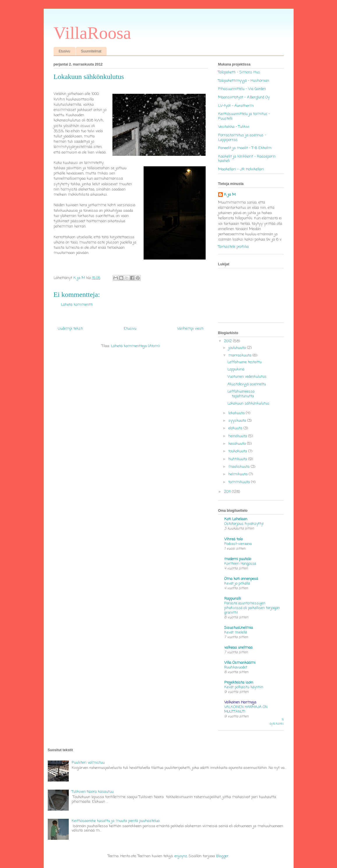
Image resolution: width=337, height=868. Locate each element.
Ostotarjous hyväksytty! (244, 524)
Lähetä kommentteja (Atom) (135, 346)
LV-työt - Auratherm (236, 106)
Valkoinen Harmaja (240, 702)
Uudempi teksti (70, 329)
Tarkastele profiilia (233, 247)
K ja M (230, 195)
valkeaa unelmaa (238, 648)
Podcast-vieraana (238, 544)
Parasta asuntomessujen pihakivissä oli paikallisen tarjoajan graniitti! (252, 608)
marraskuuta (240, 356)
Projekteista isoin (239, 683)
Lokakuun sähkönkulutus (248, 404)
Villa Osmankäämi (240, 663)
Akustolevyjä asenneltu (247, 384)
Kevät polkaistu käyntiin (244, 687)
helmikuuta (239, 474)
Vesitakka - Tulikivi (234, 127)
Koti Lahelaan (236, 519)
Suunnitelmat (91, 51)
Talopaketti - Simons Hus (239, 72)
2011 (228, 492)
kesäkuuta (238, 444)
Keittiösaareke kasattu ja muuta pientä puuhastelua (116, 821)
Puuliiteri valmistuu (88, 763)
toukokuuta (238, 451)
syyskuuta (238, 421)
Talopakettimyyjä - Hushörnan (244, 81)
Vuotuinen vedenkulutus (247, 377)
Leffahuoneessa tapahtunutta (241, 394)
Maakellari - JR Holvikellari (241, 169)
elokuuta (236, 428)
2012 (229, 341)
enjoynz (181, 856)
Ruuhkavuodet (236, 667)
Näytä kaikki (277, 722)
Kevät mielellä (236, 633)
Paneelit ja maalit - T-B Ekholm (245, 148)
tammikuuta (240, 482)
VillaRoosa (92, 33)
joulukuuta (238, 348)
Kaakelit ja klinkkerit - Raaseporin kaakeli (247, 159)
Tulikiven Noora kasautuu (93, 792)
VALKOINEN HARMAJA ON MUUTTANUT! (246, 709)
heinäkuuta (238, 436)
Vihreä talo (233, 539)
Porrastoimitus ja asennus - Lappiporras (242, 138)
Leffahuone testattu (245, 362)
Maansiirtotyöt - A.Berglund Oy (244, 97)
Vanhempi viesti (190, 329)
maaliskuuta (240, 467)
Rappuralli (233, 599)
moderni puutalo (238, 559)
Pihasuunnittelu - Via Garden (242, 89)
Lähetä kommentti (77, 305)
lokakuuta (237, 413)
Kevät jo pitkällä (237, 584)
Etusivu (65, 51)
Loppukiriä (236, 369)
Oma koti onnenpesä (241, 579)
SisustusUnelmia (239, 628)
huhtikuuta (238, 459)
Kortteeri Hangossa (240, 564)
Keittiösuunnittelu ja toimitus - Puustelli (244, 116)
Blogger (222, 856)
